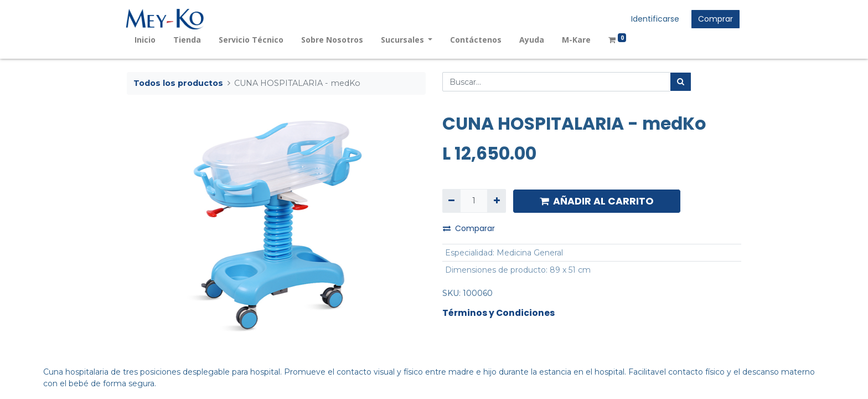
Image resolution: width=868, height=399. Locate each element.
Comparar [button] (469, 228)
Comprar (714, 19)
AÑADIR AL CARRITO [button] (597, 201)
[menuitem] (146, 40)
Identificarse (654, 19)
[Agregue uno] (496, 201)
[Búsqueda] (681, 82)
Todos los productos (178, 83)
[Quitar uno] (451, 201)
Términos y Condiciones (498, 313)
